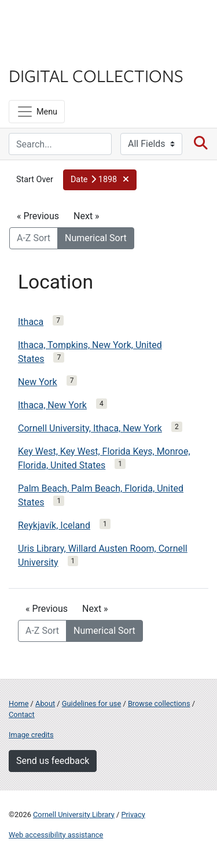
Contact (22, 714)
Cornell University (67, 22)
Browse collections (159, 703)
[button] (100, 180)
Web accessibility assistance (56, 835)
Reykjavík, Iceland (54, 525)
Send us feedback (53, 761)
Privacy (133, 815)
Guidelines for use (91, 703)
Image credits (31, 735)
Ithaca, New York (52, 405)
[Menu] (37, 112)
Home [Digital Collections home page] (19, 703)
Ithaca (31, 322)
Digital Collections (96, 75)
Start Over (35, 180)
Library (43, 53)
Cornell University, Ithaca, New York (90, 428)
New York (38, 382)
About (45, 703)
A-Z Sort (34, 238)
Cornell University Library (74, 815)
